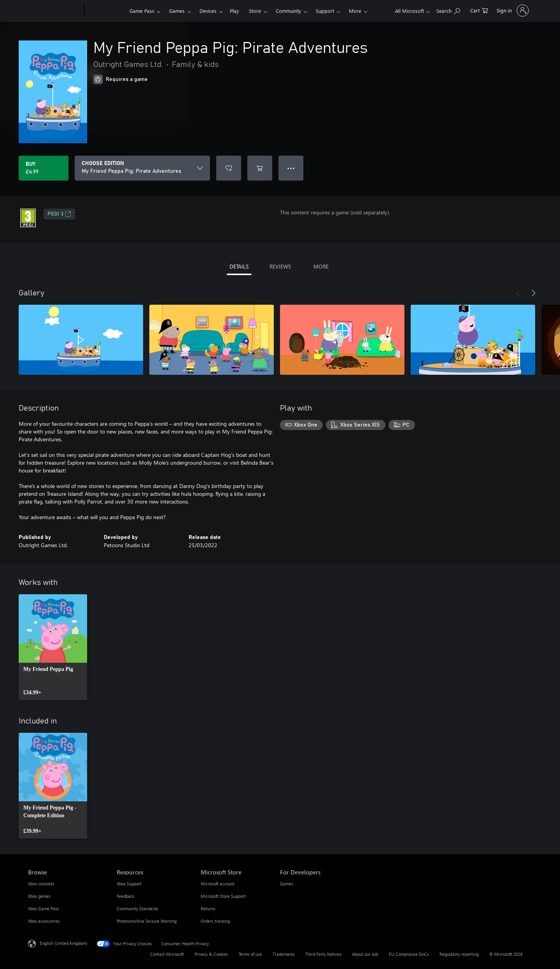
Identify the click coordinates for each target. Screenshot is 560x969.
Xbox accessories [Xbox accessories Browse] (44, 921)
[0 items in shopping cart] (479, 10)
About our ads (365, 954)
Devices (208, 11)
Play (234, 11)
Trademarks (284, 954)
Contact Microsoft (167, 954)
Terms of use (250, 954)
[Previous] (518, 293)
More (355, 11)
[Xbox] (106, 11)
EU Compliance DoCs (409, 954)
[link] (53, 647)
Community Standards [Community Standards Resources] (137, 908)
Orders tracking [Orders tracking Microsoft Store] (215, 921)
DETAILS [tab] (239, 266)
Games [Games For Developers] (287, 884)
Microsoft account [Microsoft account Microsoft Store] (218, 884)
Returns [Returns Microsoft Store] (208, 908)
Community (288, 11)
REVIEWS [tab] (280, 266)
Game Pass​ (142, 11)
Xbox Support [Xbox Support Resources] (129, 884)
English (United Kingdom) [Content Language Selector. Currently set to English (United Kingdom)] (63, 943)
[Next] (534, 293)
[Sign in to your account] (512, 11)
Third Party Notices (323, 954)
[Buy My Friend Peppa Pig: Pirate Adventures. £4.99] (44, 168)
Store (255, 11)
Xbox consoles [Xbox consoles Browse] (41, 884)
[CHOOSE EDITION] (142, 168)
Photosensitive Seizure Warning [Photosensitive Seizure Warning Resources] (147, 921)
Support (325, 11)
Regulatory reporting (459, 954)
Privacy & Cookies (211, 954)
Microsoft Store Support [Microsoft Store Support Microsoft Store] (223, 896)
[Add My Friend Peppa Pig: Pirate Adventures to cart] (260, 168)
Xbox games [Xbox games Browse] (39, 896)
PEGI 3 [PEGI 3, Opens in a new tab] (59, 214)
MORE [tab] (321, 266)
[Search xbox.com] (448, 10)
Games (177, 11)
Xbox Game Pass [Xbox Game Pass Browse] (44, 908)
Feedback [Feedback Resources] (125, 896)
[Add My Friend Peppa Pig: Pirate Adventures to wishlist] (229, 168)
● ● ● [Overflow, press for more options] (291, 168)
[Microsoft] (55, 11)
